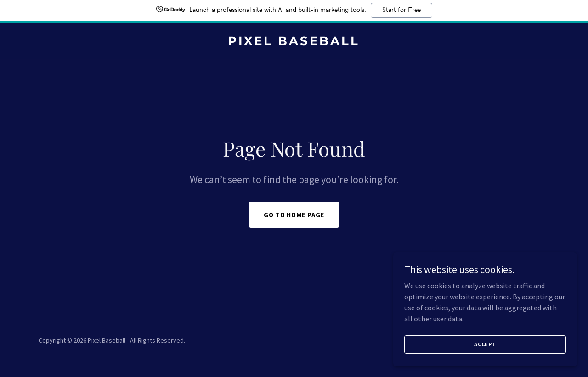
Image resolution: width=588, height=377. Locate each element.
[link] (294, 42)
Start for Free (401, 10)
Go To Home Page (294, 215)
